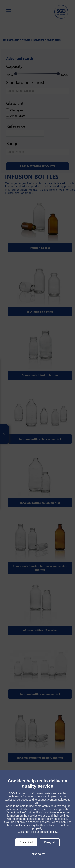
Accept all (26, 842)
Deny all (50, 842)
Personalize (37, 854)
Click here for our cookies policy (38, 832)
